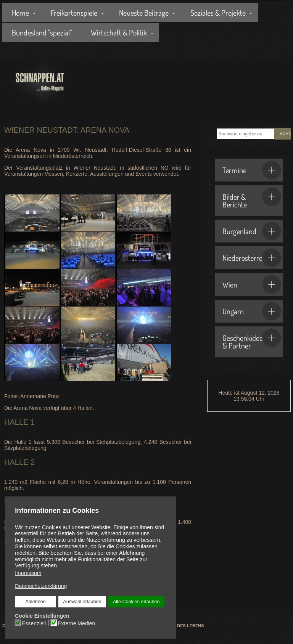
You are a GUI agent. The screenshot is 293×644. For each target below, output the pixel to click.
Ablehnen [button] (36, 602)
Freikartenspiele (74, 13)
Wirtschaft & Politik (119, 32)
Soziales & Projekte (218, 13)
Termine (252, 170)
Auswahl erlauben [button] (82, 602)
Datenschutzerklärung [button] (41, 586)
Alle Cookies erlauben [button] (136, 602)
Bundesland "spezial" (42, 32)
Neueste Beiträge (144, 13)
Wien (252, 284)
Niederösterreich (252, 258)
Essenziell (34, 623)
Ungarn (252, 311)
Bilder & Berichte (252, 198)
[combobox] (245, 134)
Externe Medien (76, 623)
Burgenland (252, 231)
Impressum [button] (28, 573)
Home (20, 13)
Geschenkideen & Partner (252, 339)
